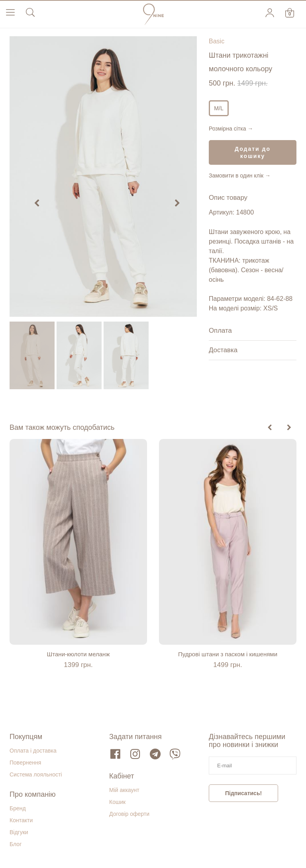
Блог (16, 844)
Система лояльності (36, 774)
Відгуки (19, 832)
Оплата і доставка (33, 751)
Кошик (117, 802)
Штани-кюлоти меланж (78, 654)
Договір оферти (129, 814)
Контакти (21, 820)
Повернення (25, 763)
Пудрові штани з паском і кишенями (228, 654)
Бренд (18, 808)
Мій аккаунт (124, 790)
